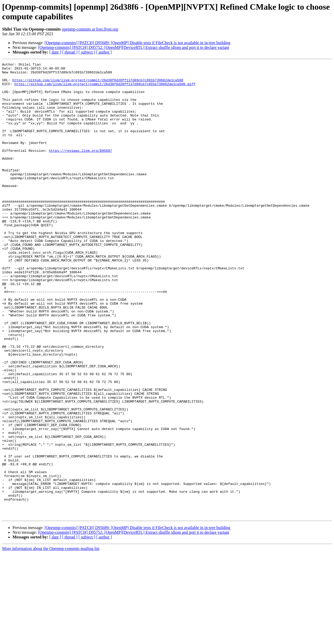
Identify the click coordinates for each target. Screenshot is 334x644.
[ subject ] (87, 52)
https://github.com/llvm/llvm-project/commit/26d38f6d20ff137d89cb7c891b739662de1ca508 (98, 84)
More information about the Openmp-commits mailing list (51, 639)
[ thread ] (70, 52)
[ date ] (55, 52)
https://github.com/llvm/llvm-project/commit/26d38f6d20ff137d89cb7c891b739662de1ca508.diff (105, 89)
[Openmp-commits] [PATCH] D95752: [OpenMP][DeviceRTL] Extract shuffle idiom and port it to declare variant (134, 47)
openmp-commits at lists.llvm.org (90, 29)
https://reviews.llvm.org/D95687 (80, 169)
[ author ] (104, 52)
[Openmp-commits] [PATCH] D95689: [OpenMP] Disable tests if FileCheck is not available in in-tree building (138, 43)
